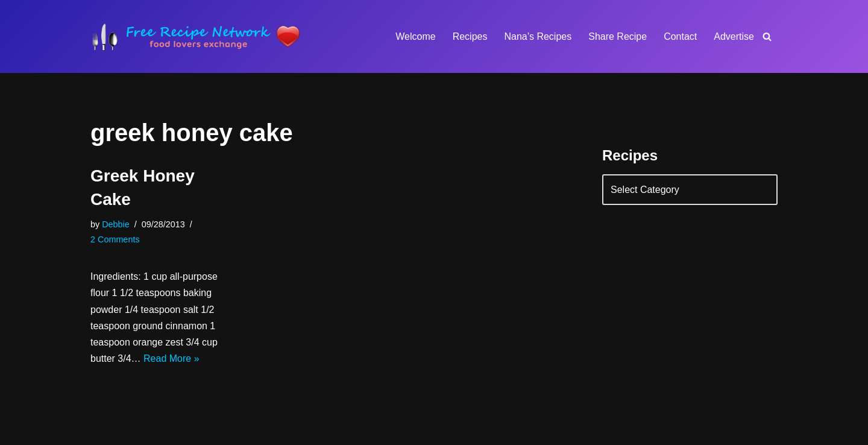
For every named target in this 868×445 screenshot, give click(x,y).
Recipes (470, 36)
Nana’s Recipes (538, 36)
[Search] (767, 36)
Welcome (415, 36)
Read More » (171, 358)
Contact (680, 36)
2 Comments (115, 239)
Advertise (734, 36)
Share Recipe (618, 36)
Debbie (116, 224)
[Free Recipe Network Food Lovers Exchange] (196, 36)
